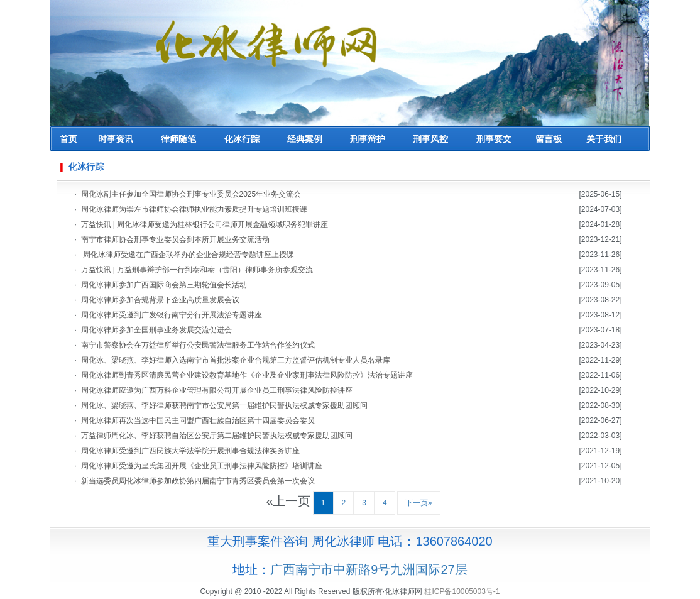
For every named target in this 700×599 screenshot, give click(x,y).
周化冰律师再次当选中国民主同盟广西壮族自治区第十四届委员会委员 (198, 420)
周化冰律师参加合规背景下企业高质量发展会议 (160, 300)
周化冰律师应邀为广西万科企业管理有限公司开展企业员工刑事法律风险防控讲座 (217, 390)
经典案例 (305, 139)
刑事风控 (430, 139)
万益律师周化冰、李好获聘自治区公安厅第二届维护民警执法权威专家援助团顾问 (217, 436)
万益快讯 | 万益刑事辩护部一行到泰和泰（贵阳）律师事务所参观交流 (197, 270)
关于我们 (604, 139)
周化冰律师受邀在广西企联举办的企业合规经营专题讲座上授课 (188, 255)
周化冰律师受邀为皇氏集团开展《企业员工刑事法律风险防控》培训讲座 (202, 466)
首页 (68, 139)
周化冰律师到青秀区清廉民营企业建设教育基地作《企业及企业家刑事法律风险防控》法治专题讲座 (247, 375)
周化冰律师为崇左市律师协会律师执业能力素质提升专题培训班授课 (194, 209)
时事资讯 (116, 139)
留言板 (549, 139)
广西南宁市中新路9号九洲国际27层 (369, 569)
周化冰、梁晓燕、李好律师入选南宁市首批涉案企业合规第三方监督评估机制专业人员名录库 (236, 360)
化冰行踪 (242, 139)
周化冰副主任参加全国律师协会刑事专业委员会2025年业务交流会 (191, 194)
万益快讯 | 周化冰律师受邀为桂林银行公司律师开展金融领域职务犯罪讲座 (205, 224)
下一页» (419, 503)
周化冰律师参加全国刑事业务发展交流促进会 (156, 330)
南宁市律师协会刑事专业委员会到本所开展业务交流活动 (175, 239)
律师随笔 (178, 139)
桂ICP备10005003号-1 (462, 591)
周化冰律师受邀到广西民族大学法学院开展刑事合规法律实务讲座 (190, 451)
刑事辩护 (368, 139)
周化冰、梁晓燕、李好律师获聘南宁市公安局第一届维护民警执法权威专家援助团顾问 (224, 405)
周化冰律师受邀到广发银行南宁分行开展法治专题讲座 (172, 315)
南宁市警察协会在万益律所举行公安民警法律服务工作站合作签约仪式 (198, 345)
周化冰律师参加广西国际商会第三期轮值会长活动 (164, 285)
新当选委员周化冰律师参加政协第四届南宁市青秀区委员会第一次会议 (198, 481)
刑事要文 (494, 139)
